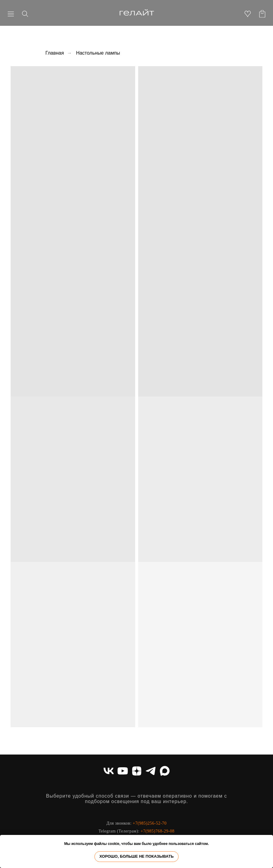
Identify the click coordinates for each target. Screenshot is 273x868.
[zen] (137, 771)
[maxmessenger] (165, 771)
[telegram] (151, 771)
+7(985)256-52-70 (150, 823)
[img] (137, 13)
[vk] (109, 771)
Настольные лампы (98, 53)
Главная (55, 53)
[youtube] (123, 771)
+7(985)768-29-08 (158, 831)
